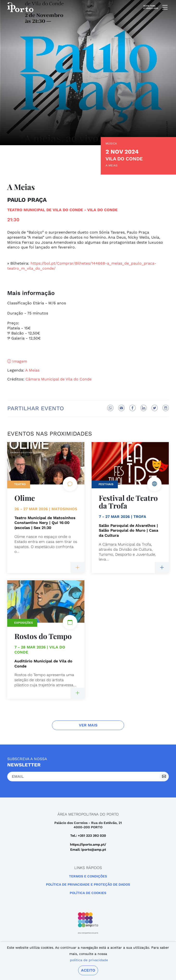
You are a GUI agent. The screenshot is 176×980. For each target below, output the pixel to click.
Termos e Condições (88, 876)
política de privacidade (89, 960)
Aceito (88, 970)
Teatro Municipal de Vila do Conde (45, 210)
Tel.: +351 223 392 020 (88, 836)
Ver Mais (88, 725)
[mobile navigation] (163, 7)
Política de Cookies (88, 893)
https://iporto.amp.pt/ (88, 844)
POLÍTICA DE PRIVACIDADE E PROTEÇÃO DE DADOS (88, 884)
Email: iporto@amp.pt (88, 849)
